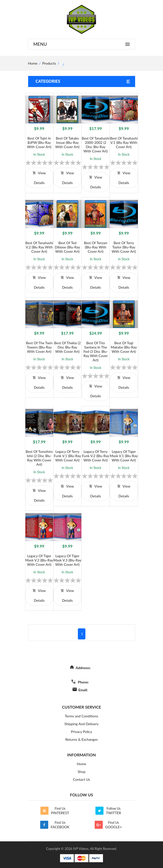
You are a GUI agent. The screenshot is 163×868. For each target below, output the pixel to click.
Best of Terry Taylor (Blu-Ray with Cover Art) (124, 247)
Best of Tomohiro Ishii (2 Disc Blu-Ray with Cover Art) (39, 458)
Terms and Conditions (82, 716)
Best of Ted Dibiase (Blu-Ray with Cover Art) (67, 247)
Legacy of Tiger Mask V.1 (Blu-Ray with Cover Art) (124, 456)
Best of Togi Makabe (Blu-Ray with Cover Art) (124, 347)
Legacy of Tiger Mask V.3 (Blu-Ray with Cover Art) (67, 560)
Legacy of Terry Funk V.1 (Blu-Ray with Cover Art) (67, 456)
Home (82, 764)
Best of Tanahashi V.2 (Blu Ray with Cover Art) (39, 247)
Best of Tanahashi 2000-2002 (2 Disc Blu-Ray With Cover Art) (95, 145)
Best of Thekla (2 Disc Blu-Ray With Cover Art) (67, 347)
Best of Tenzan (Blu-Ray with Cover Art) (96, 247)
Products (49, 63)
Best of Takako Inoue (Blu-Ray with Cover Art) (67, 142)
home (33, 63)
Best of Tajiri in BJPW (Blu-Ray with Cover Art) (39, 142)
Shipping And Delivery (82, 724)
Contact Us (81, 779)
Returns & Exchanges (82, 739)
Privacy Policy (81, 732)
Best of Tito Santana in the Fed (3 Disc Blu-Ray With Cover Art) (96, 351)
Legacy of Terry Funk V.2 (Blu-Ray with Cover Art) (95, 456)
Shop (82, 772)
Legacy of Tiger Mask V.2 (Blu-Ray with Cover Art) (39, 560)
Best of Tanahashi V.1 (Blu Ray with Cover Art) (124, 142)
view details (39, 178)
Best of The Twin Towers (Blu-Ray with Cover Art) (39, 347)
